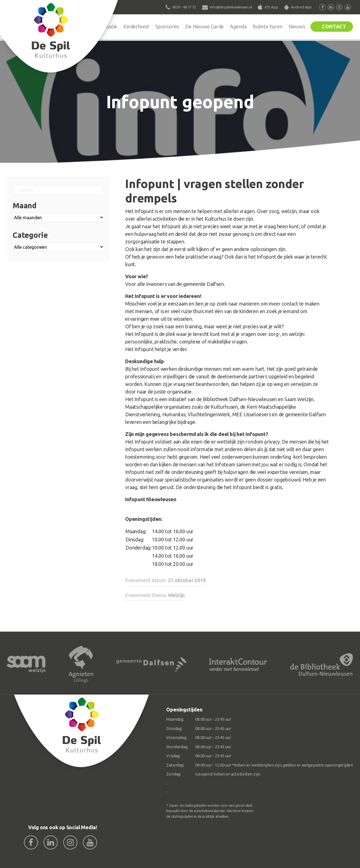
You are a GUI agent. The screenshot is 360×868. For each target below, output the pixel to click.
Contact (334, 26)
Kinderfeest (136, 26)
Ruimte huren (268, 26)
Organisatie (105, 26)
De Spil (75, 26)
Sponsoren (167, 26)
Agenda (238, 26)
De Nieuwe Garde (204, 26)
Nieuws (297, 26)
